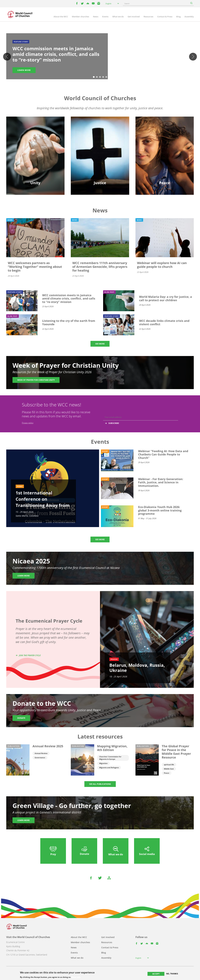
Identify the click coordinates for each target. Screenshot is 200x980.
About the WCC (61, 17)
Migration (103, 763)
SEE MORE (100, 344)
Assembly (189, 17)
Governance (40, 758)
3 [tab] (100, 77)
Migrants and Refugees (109, 768)
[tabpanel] (100, 57)
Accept (156, 974)
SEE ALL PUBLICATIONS (100, 784)
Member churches (80, 17)
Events (105, 17)
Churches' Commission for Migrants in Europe (110, 758)
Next (193, 57)
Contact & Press (165, 17)
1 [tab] (94, 77)
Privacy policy (28, 423)
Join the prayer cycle (30, 655)
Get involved (134, 17)
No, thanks (172, 974)
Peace (167, 773)
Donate (21, 718)
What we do (118, 17)
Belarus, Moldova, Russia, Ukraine (137, 668)
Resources (148, 17)
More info (76, 977)
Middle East (169, 769)
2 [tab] (97, 77)
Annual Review (41, 753)
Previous (7, 57)
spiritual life (169, 765)
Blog (178, 17)
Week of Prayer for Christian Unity (36, 380)
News (96, 17)
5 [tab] (106, 77)
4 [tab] (103, 77)
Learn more (24, 70)
